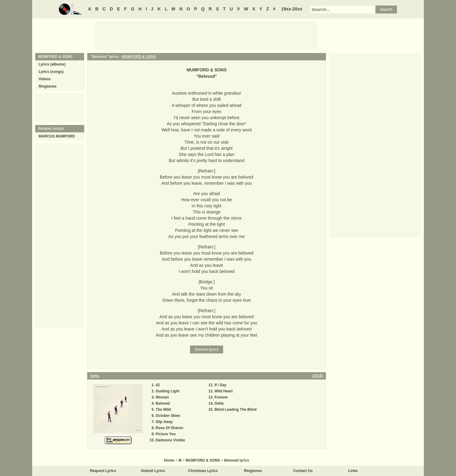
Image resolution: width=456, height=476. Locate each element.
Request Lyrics (103, 471)
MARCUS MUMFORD (57, 136)
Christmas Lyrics (203, 471)
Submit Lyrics (153, 471)
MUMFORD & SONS (139, 57)
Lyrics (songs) (51, 72)
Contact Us (303, 471)
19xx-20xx (292, 9)
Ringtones (48, 86)
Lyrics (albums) (52, 64)
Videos (45, 79)
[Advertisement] (207, 35)
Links (353, 471)
